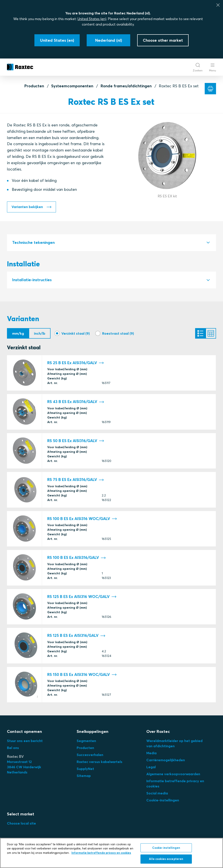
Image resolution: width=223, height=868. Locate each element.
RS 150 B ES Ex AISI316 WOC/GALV (82, 676)
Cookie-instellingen (163, 802)
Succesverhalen (90, 756)
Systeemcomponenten (72, 86)
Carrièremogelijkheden (166, 762)
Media (151, 755)
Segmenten (86, 742)
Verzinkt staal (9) (76, 334)
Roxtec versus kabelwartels (100, 763)
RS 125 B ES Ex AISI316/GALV (76, 637)
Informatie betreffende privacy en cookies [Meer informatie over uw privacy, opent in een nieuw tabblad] (101, 853)
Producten (34, 86)
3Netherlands (24, 769)
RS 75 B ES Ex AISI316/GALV (76, 481)
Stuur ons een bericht (25, 742)
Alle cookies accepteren (166, 859)
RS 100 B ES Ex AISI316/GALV (77, 559)
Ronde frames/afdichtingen (126, 86)
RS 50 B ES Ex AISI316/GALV (76, 443)
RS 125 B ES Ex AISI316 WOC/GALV (82, 598)
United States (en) (92, 19)
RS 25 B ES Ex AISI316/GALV (76, 365)
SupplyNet (85, 770)
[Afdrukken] (210, 89)
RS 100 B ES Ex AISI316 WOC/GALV (82, 521)
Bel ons (13, 749)
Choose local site (21, 825)
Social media (157, 795)
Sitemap (84, 777)
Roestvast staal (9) (118, 334)
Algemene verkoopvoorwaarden (173, 776)
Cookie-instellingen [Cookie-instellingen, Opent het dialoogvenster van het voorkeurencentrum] (166, 848)
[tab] (111, 243)
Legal (151, 769)
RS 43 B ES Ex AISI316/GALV (76, 404)
